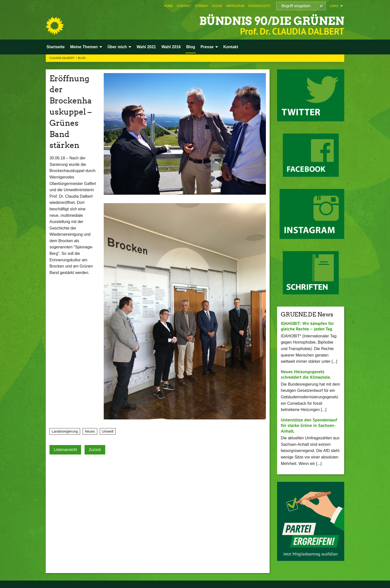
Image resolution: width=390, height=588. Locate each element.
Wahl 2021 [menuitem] (146, 47)
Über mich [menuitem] (117, 47)
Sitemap (201, 6)
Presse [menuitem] (207, 47)
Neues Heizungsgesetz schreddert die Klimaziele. (306, 374)
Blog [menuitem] (191, 47)
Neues (90, 431)
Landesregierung (65, 431)
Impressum (235, 6)
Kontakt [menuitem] (231, 47)
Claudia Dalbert (62, 58)
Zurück (95, 450)
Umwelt (108, 431)
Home (168, 6)
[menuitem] (168, 6)
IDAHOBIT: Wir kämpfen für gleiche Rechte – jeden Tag (307, 326)
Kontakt (184, 6)
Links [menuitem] (334, 6)
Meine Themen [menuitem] (84, 47)
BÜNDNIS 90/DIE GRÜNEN (272, 21)
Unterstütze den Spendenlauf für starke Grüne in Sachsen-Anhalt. (309, 425)
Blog (82, 58)
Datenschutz (259, 6)
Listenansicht (65, 450)
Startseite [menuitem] (56, 47)
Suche (217, 6)
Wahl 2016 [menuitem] (171, 47)
